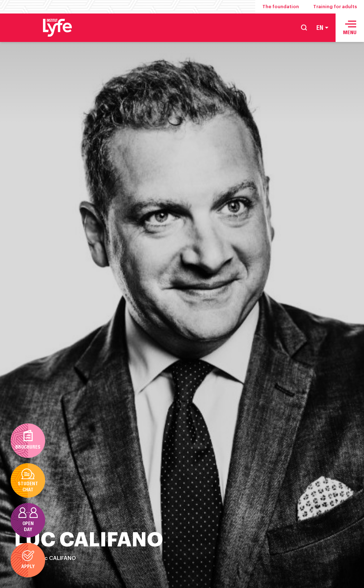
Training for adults (335, 7)
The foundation (281, 7)
